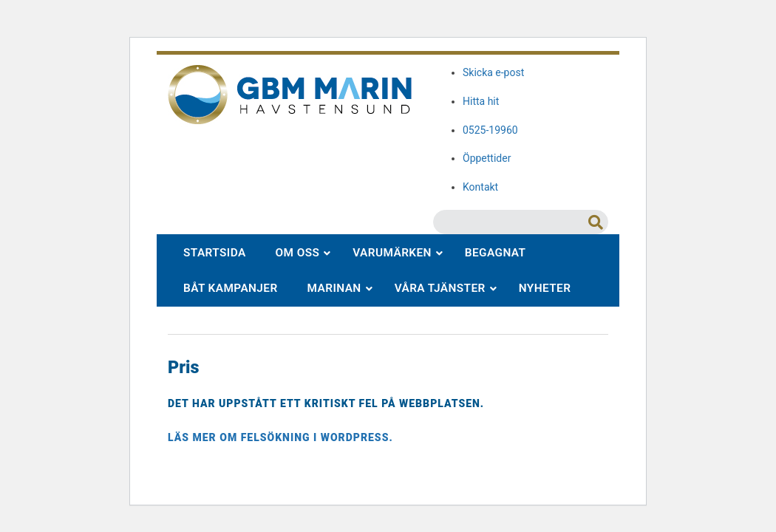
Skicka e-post (493, 72)
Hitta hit (481, 101)
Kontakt (480, 187)
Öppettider (487, 158)
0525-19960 (490, 130)
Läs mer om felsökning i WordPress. (280, 437)
